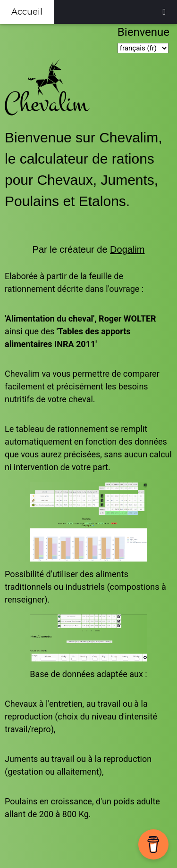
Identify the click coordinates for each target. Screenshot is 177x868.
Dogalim (127, 249)
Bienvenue (145, 32)
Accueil (27, 12)
